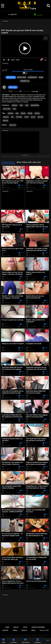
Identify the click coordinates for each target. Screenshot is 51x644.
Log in (25, 627)
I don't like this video (6, 70)
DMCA (33, 630)
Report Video (22, 77)
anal (17, 113)
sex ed (33, 117)
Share (41, 77)
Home (7, 627)
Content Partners (38, 627)
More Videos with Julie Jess (29, 162)
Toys (27, 105)
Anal (21, 105)
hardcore (6, 117)
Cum (14, 109)
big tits (23, 113)
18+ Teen (19, 117)
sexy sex (40, 117)
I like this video (3, 70)
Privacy (24, 630)
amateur (10, 113)
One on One (7, 109)
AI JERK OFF (13, 15)
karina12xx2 (13, 87)
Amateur (15, 105)
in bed (26, 117)
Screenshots (32, 77)
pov (12, 117)
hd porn (37, 113)
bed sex (6, 121)
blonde (30, 113)
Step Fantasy (35, 105)
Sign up (16, 627)
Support (5, 630)
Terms (15, 630)
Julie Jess (13, 125)
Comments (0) (25, 81)
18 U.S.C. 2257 (44, 630)
